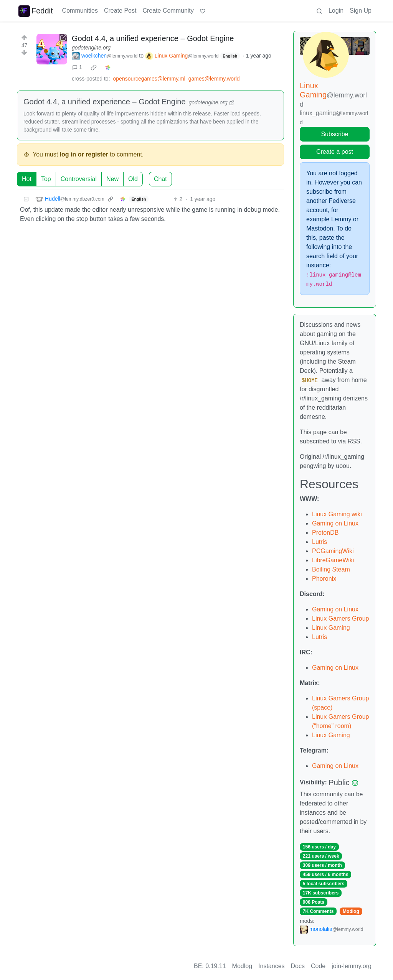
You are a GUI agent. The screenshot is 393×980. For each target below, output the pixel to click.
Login (336, 11)
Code (318, 966)
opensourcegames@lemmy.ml (149, 79)
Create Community (168, 11)
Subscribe (334, 134)
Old (133, 179)
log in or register (84, 154)
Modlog (351, 911)
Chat (160, 179)
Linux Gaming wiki (337, 514)
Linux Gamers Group (341, 618)
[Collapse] (26, 199)
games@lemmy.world (214, 79)
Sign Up (361, 11)
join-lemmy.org (352, 966)
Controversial (79, 179)
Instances (271, 966)
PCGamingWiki (333, 551)
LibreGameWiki (333, 560)
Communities (80, 11)
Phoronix (324, 579)
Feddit (36, 11)
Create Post (120, 11)
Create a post (335, 152)
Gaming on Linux (335, 523)
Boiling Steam (331, 569)
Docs (298, 966)
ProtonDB (325, 533)
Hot (27, 179)
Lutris (320, 542)
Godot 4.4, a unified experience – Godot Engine (153, 38)
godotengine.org (91, 48)
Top (46, 179)
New (112, 179)
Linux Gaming (331, 628)
